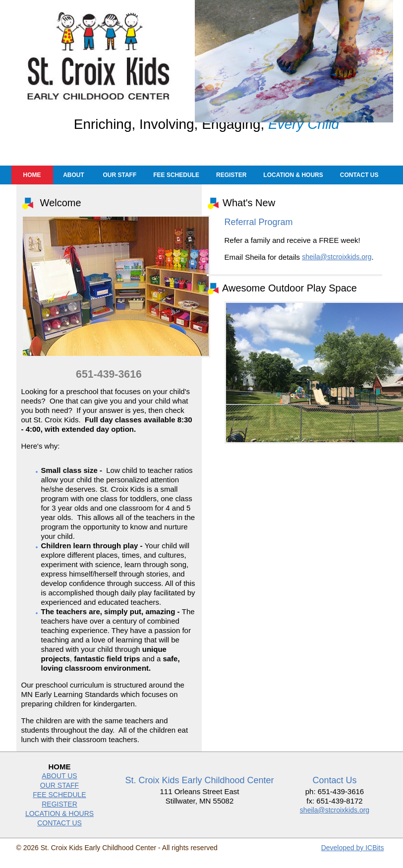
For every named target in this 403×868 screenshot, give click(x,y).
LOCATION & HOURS (59, 821)
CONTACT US (59, 831)
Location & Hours (293, 183)
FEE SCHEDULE (59, 803)
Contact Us (359, 183)
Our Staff (120, 183)
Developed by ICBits (353, 856)
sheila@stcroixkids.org (337, 265)
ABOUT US (59, 784)
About (74, 183)
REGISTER (59, 812)
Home (32, 183)
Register (231, 183)
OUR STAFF (59, 793)
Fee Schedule (176, 183)
